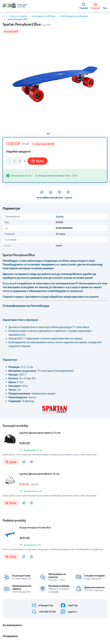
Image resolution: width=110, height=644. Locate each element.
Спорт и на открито (18, 16)
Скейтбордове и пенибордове (74, 16)
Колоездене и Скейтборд (43, 16)
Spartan (60, 216)
